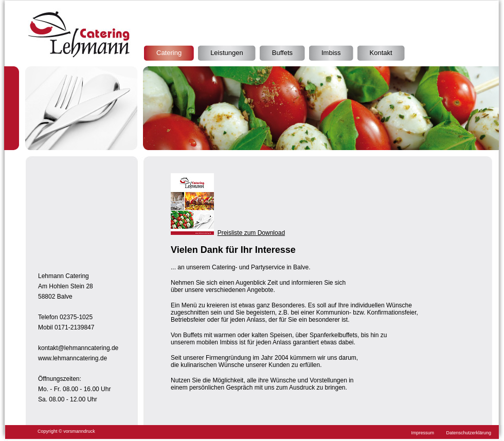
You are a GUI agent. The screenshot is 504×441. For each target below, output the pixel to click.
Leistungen (227, 53)
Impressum (423, 433)
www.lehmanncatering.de (73, 358)
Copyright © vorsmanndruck (66, 431)
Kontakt (381, 53)
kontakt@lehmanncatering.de (78, 348)
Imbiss (331, 53)
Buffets (282, 53)
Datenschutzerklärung (469, 433)
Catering (169, 53)
